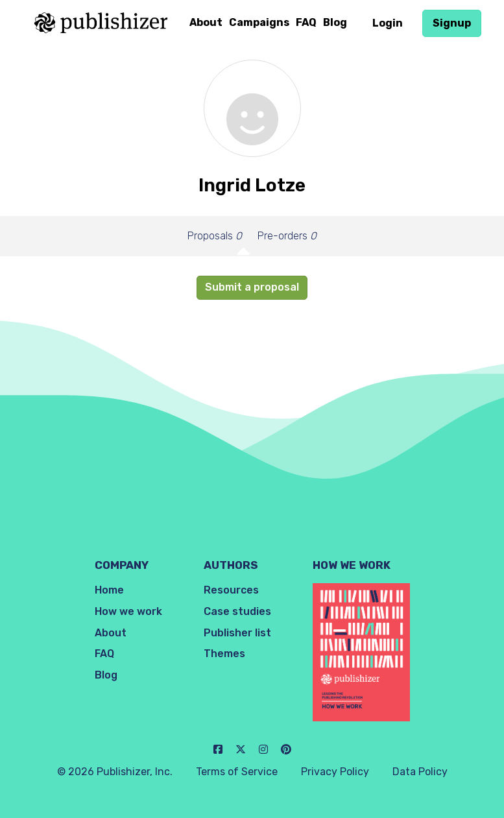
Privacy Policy (335, 772)
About (206, 22)
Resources (231, 590)
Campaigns (259, 22)
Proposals (215, 236)
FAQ (306, 22)
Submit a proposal (252, 287)
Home (109, 590)
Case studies (237, 611)
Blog (335, 22)
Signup (452, 23)
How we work (128, 611)
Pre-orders (287, 236)
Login (388, 23)
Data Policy (420, 772)
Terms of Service (237, 772)
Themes (224, 654)
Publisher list (237, 633)
